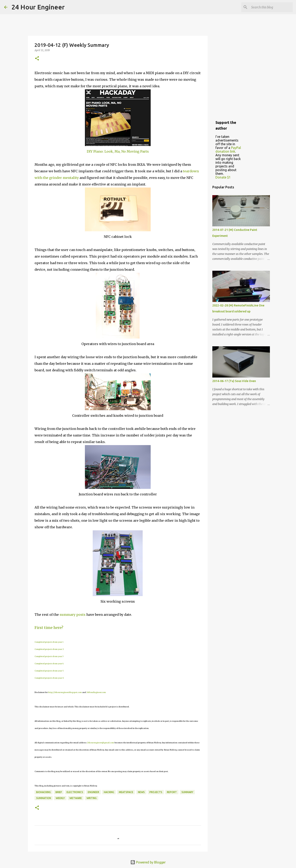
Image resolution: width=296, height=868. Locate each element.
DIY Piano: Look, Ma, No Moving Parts (118, 151)
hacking (109, 792)
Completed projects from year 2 (49, 649)
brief (59, 792)
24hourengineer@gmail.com (101, 743)
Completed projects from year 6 (49, 678)
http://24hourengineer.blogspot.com (65, 692)
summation (44, 798)
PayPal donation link (228, 150)
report (172, 792)
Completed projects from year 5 (49, 671)
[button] (37, 59)
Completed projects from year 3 (49, 656)
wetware (76, 798)
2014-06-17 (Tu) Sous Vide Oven (234, 381)
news (141, 792)
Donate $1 (223, 177)
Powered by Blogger (148, 862)
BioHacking (43, 792)
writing (92, 798)
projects (156, 792)
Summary (187, 792)
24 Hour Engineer (38, 7)
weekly (60, 798)
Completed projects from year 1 (49, 642)
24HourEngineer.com (96, 692)
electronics (75, 792)
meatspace (126, 792)
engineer (93, 792)
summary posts (73, 615)
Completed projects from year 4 (49, 664)
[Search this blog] (271, 7)
